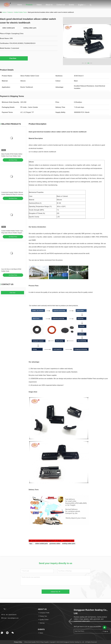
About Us (49, 5)
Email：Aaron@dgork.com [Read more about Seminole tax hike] (10, 618)
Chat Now (14, 58)
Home (20, 5)
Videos (39, 5)
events (71, 5)
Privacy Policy (18, 642)
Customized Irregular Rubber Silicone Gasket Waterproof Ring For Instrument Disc (13, 194)
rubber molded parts (41, 544)
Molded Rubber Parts (20, 12)
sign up (105, 631)
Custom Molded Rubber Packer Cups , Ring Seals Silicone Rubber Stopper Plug (12, 233)
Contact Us (61, 5)
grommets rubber (55, 544)
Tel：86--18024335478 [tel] (9, 615)
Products (29, 5)
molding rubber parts (69, 544)
